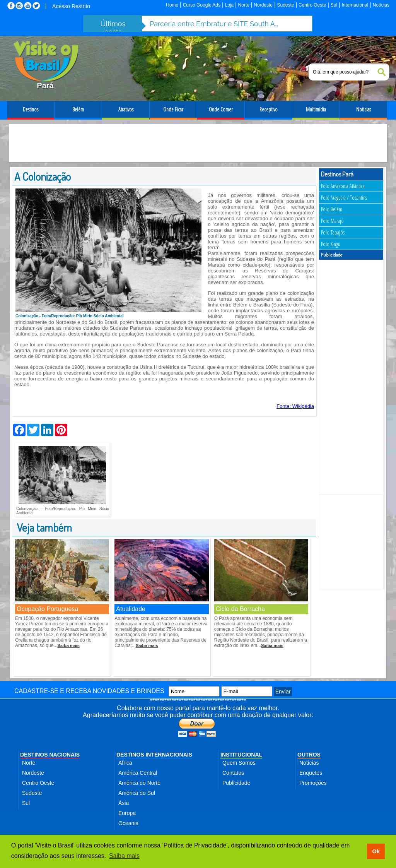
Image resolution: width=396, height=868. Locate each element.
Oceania (128, 823)
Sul (334, 5)
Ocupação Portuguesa (47, 609)
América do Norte (139, 783)
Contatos (233, 773)
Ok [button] (376, 851)
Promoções (313, 783)
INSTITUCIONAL (241, 755)
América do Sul (137, 793)
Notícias (381, 5)
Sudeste (285, 5)
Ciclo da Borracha (240, 609)
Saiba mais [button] (124, 856)
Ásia (124, 803)
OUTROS (309, 755)
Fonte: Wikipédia (295, 406)
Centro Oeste (312, 5)
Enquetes (311, 773)
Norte (244, 5)
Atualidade (131, 609)
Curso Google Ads (202, 5)
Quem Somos (239, 763)
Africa (125, 763)
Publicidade (236, 783)
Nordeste (263, 5)
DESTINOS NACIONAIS (50, 755)
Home (172, 5)
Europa (127, 813)
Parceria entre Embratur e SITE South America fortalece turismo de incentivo (215, 24)
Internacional (355, 5)
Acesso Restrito (71, 6)
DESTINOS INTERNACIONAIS (154, 755)
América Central (138, 773)
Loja (229, 5)
